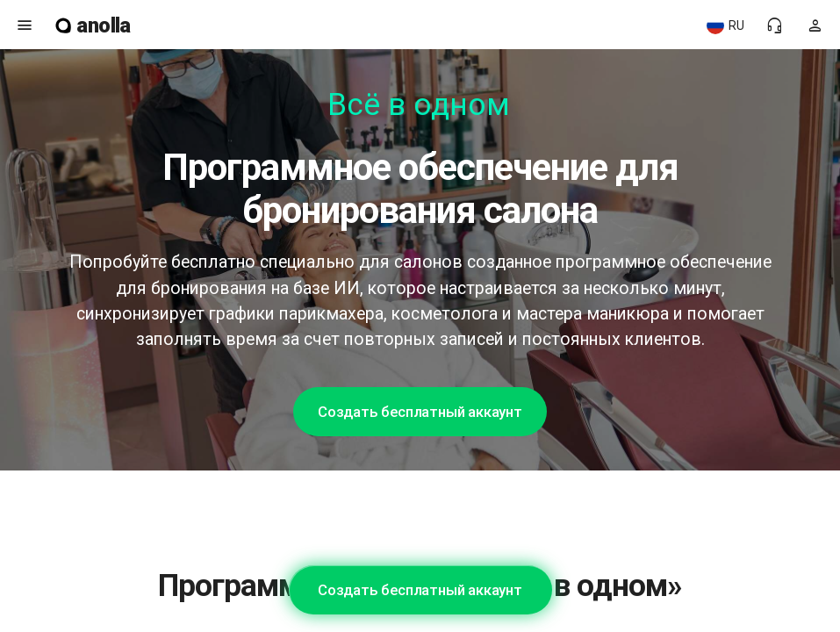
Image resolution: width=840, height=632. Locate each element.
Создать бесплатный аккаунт (420, 412)
